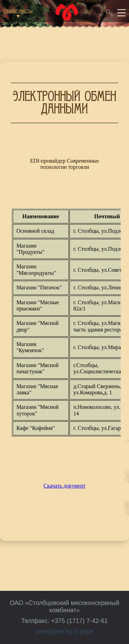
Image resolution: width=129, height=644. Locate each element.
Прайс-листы (18, 13)
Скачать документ (65, 486)
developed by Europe (64, 632)
